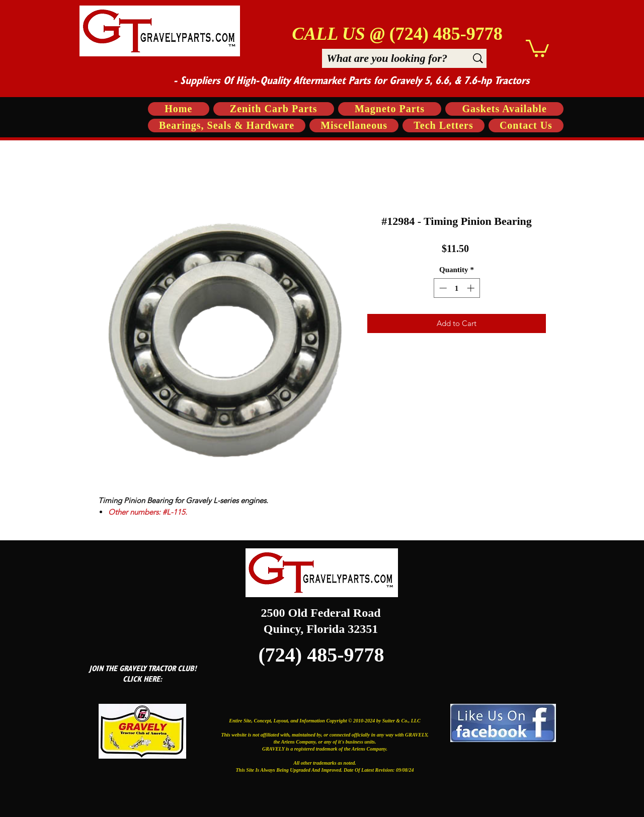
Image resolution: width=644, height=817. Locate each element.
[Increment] (472, 288)
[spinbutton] (457, 288)
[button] (537, 48)
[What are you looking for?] (387, 58)
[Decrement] (442, 288)
